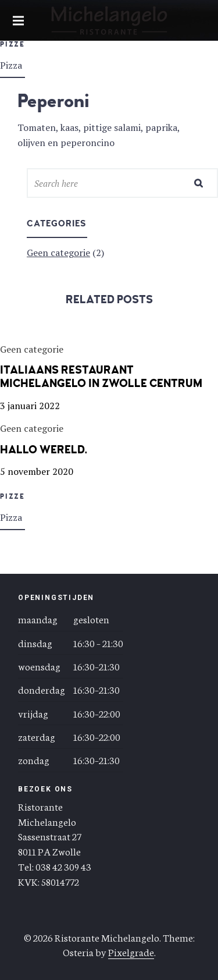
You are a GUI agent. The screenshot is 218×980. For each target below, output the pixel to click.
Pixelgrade (131, 951)
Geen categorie (58, 253)
